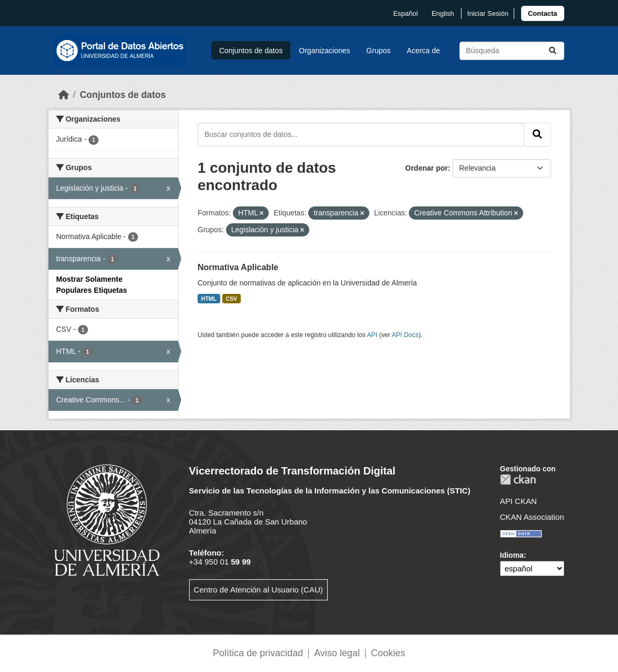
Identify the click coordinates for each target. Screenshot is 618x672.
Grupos (378, 51)
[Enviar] (553, 51)
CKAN (518, 480)
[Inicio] (64, 95)
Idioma (512, 555)
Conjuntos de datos (251, 51)
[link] (543, 13)
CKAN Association (532, 517)
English (443, 13)
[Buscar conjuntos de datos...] (512, 51)
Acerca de (423, 51)
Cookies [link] (388, 653)
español (405, 13)
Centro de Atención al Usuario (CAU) (258, 590)
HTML (209, 299)
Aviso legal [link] (337, 653)
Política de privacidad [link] (258, 653)
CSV (232, 299)
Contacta (543, 13)
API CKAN (518, 501)
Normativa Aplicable (238, 267)
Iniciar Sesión (488, 13)
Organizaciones (324, 51)
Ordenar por (426, 168)
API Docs (405, 335)
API (372, 335)
